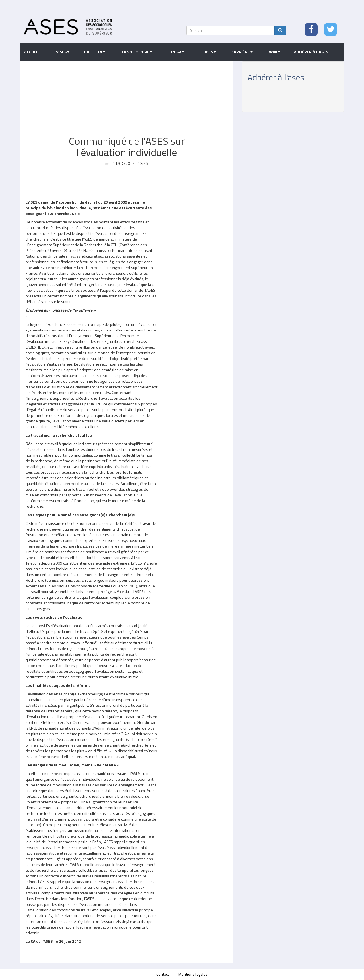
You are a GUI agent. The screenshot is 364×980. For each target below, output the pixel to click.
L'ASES (62, 52)
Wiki (275, 52)
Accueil (32, 52)
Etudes (207, 52)
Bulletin (95, 52)
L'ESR (178, 52)
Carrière (242, 52)
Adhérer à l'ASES (311, 52)
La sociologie (137, 52)
